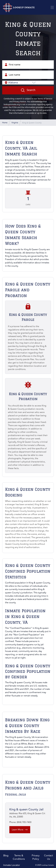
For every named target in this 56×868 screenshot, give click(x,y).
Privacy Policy (36, 857)
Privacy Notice (20, 101)
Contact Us (48, 857)
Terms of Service (45, 99)
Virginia (43, 160)
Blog (6, 855)
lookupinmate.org (12, 104)
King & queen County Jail (26, 809)
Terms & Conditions (19, 857)
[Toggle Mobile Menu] (52, 7)
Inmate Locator (12, 865)
